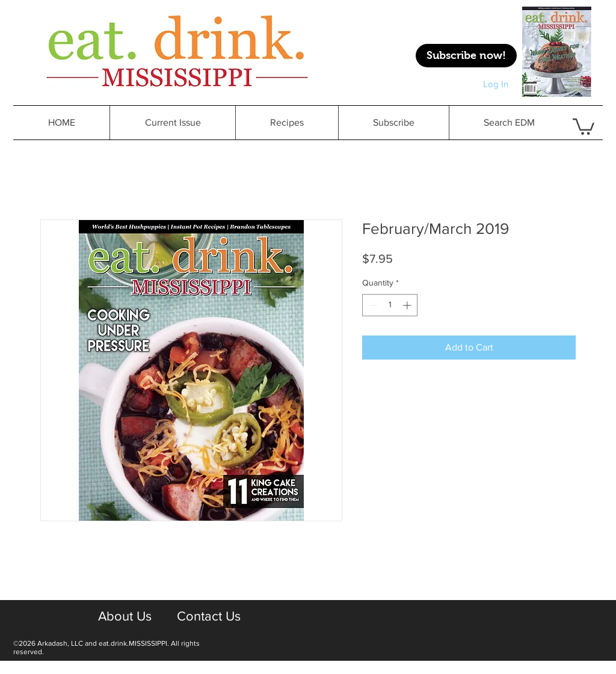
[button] (287, 123)
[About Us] (125, 616)
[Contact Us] (208, 616)
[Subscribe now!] (466, 56)
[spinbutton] (390, 305)
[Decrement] (371, 305)
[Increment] (408, 305)
